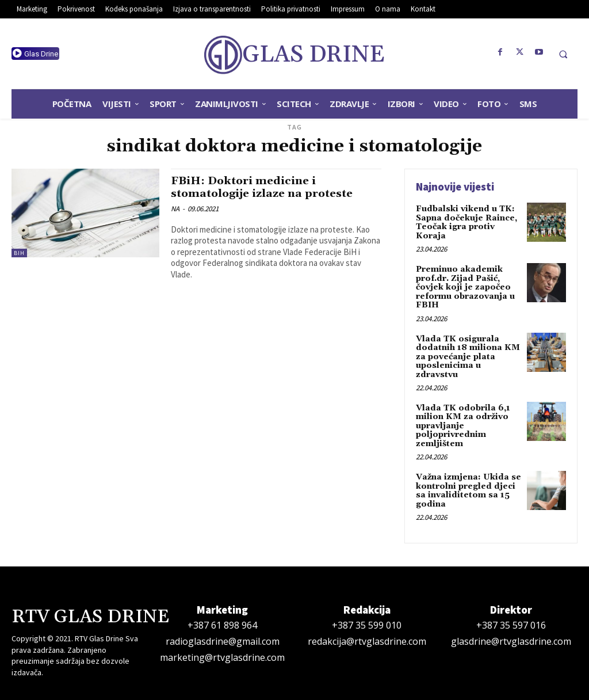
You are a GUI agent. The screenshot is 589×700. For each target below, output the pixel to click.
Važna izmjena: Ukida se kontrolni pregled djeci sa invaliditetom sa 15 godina (468, 490)
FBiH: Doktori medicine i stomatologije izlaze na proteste (265, 187)
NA (175, 208)
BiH (19, 253)
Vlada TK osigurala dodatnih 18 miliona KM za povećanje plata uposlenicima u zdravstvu (468, 356)
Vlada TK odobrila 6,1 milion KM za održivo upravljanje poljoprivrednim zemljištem (463, 425)
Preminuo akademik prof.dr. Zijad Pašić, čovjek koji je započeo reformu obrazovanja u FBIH (465, 287)
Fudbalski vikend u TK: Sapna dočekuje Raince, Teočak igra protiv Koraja (466, 222)
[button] (563, 54)
